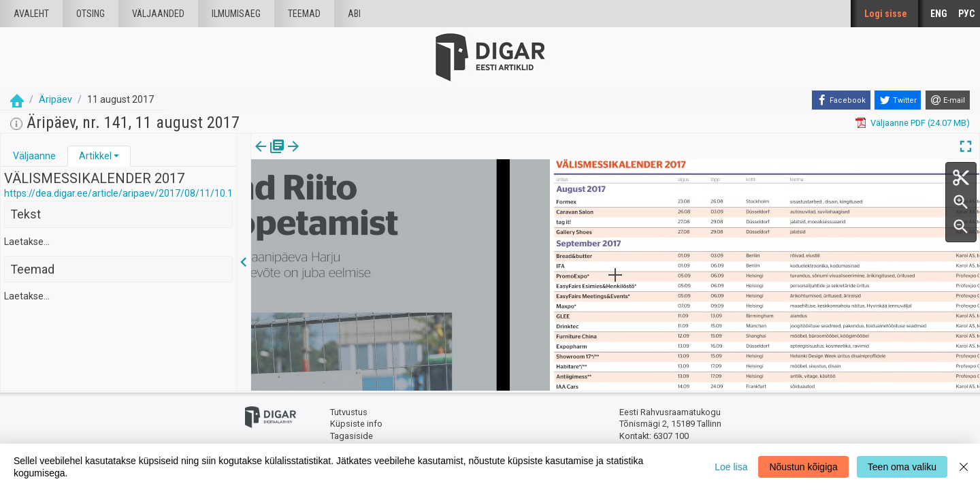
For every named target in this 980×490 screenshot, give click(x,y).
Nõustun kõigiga (803, 467)
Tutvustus (349, 412)
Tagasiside (352, 436)
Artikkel (95, 156)
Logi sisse (886, 14)
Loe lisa (731, 467)
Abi (354, 14)
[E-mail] (948, 100)
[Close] (964, 467)
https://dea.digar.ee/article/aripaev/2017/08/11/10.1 (118, 193)
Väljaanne (34, 156)
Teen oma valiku (902, 467)
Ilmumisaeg (236, 14)
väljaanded (158, 14)
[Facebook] (841, 100)
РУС (966, 14)
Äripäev (55, 99)
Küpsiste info (356, 424)
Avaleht (31, 14)
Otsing (91, 14)
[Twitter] (898, 100)
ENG (939, 14)
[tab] (34, 156)
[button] (116, 156)
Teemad (304, 14)
